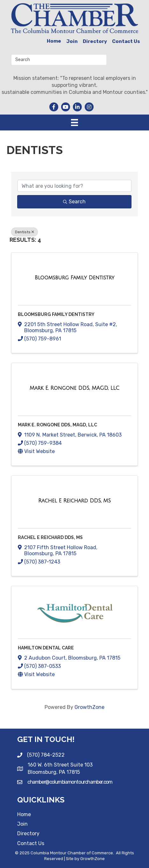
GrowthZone (89, 707)
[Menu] (74, 122)
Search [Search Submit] (74, 202)
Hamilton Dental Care (46, 648)
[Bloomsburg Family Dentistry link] (74, 278)
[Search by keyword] (74, 186)
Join (72, 41)
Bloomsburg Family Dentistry (56, 314)
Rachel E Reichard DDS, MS (50, 537)
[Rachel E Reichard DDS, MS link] (74, 501)
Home (54, 41)
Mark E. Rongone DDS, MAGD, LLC (57, 425)
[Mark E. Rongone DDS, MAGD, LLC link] (74, 388)
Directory (95, 41)
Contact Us (126, 41)
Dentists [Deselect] (25, 232)
